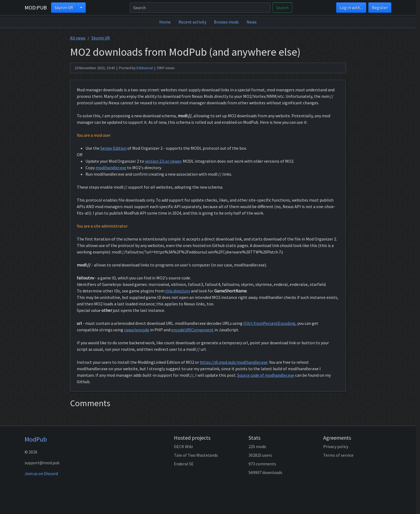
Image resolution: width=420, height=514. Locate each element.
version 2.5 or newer (163, 161)
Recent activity (192, 22)
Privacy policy (336, 446)
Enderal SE (184, 464)
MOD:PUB (36, 7)
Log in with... (351, 8)
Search (282, 8)
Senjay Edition (113, 148)
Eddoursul (145, 68)
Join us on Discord (41, 473)
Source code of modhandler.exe (266, 375)
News (252, 22)
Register (380, 8)
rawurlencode (137, 330)
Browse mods (226, 22)
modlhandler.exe (111, 168)
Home (165, 22)
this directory (178, 291)
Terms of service (338, 455)
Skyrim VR (64, 8)
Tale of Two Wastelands (196, 455)
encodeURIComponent (192, 330)
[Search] (200, 8)
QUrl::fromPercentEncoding (269, 323)
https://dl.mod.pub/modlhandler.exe (234, 362)
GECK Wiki (183, 446)
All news (78, 38)
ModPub (36, 439)
